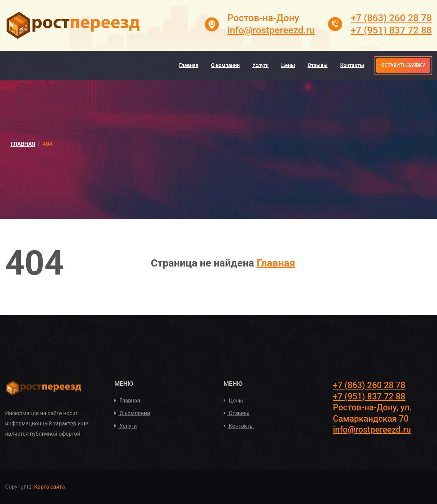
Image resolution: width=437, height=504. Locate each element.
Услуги (260, 65)
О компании (225, 65)
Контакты (352, 65)
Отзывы (318, 65)
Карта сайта (50, 487)
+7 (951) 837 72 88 (391, 30)
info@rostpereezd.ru (271, 30)
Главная (189, 65)
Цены (288, 65)
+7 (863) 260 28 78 (391, 18)
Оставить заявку (403, 65)
